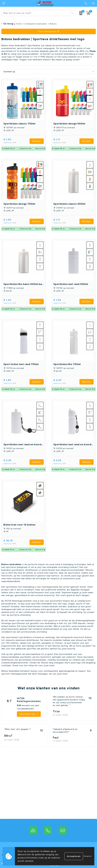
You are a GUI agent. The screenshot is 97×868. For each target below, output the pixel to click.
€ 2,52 (64, 462)
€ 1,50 (14, 141)
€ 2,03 (64, 382)
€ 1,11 (63, 141)
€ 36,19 (14, 542)
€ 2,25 (14, 462)
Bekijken (37, 141)
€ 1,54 (64, 302)
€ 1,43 (14, 302)
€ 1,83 (14, 382)
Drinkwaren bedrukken (36, 24)
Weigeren (88, 856)
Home (19, 24)
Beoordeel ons (28, 714)
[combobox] (35, 13)
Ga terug (8, 24)
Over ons (54, 865)
